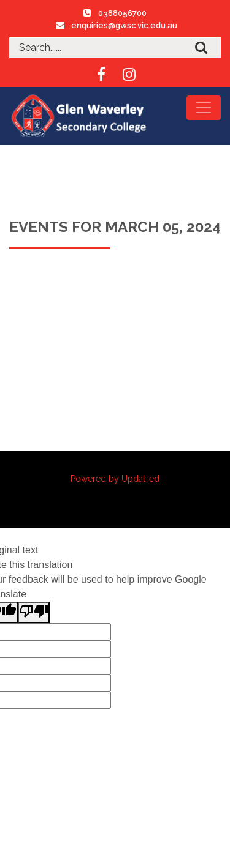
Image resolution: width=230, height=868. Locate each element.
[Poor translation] (34, 612)
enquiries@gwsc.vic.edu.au (124, 25)
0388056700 (122, 13)
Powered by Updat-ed (115, 479)
